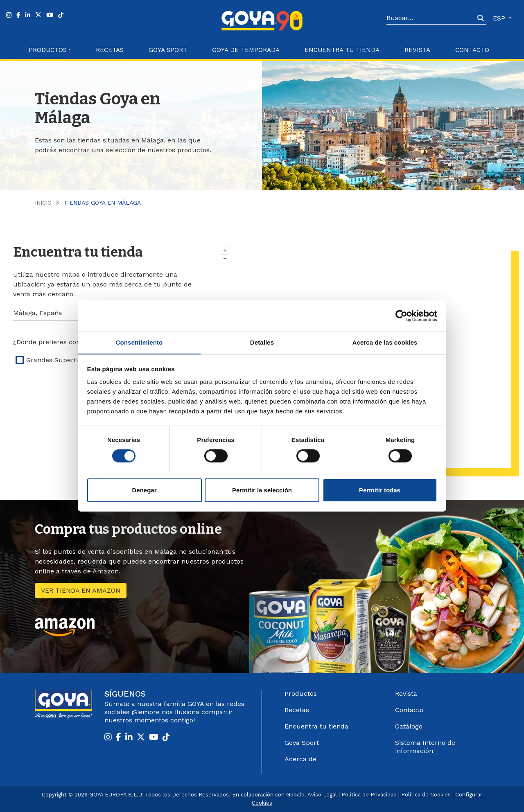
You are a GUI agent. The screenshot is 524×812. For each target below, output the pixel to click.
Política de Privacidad (369, 795)
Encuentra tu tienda (316, 726)
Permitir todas (380, 490)
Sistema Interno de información (425, 747)
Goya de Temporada (246, 50)
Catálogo (409, 726)
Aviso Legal (322, 795)
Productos (301, 694)
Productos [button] (48, 50)
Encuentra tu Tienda (342, 50)
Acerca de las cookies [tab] (385, 342)
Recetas (110, 50)
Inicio (43, 203)
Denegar (144, 490)
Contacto (472, 50)
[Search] (431, 18)
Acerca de (300, 759)
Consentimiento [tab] (139, 342)
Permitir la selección (262, 490)
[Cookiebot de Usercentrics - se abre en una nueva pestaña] (401, 316)
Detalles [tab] (262, 342)
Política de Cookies (426, 795)
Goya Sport (168, 50)
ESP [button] (500, 18)
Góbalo (295, 795)
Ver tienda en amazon (81, 590)
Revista (417, 50)
